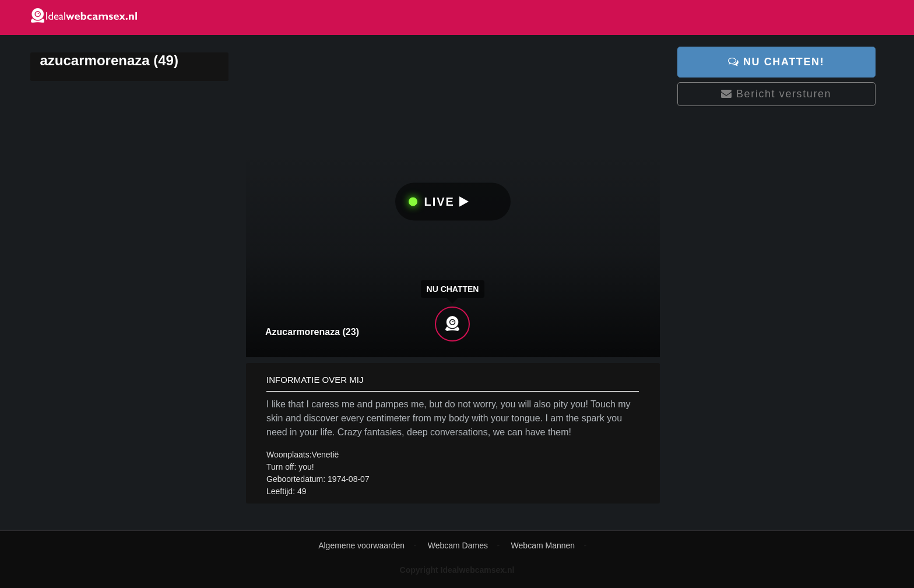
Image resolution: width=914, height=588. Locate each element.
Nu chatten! (776, 62)
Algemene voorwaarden (361, 545)
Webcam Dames (458, 545)
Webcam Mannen (543, 545)
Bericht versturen (776, 94)
